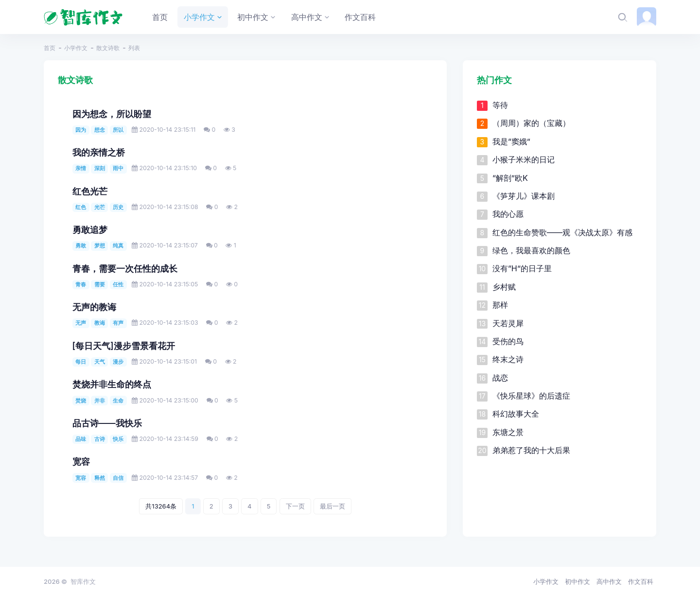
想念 (100, 130)
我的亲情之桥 (99, 152)
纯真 (118, 245)
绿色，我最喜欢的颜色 (531, 250)
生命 (118, 401)
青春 (81, 284)
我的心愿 (508, 214)
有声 (118, 323)
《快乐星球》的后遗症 (531, 396)
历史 (118, 207)
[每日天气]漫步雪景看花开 (124, 346)
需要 (100, 284)
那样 (500, 305)
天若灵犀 (508, 323)
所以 (118, 130)
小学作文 (76, 48)
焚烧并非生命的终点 (112, 384)
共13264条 (161, 506)
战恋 (500, 378)
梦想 (100, 245)
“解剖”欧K (510, 178)
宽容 (81, 462)
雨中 (118, 168)
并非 (100, 401)
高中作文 (609, 581)
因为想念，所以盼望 (112, 114)
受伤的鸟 (508, 341)
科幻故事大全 (516, 414)
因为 (81, 130)
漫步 (118, 362)
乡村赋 (504, 287)
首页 (50, 48)
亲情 (81, 168)
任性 (118, 284)
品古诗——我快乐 (107, 423)
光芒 (100, 207)
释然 (100, 478)
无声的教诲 (94, 307)
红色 (81, 207)
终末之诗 (508, 359)
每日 (81, 362)
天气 (100, 362)
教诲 (100, 323)
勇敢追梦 (90, 230)
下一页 (295, 506)
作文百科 (641, 581)
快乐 (118, 439)
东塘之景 (508, 432)
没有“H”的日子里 (522, 268)
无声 (81, 323)
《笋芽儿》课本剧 (524, 196)
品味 (81, 439)
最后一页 (332, 506)
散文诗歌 (108, 48)
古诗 (100, 439)
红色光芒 (90, 191)
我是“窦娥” (511, 141)
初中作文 (577, 581)
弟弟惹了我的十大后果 (531, 450)
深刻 (100, 168)
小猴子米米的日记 (524, 159)
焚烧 (81, 401)
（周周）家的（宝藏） (531, 123)
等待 (500, 105)
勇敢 (81, 245)
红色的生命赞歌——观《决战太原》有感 (563, 232)
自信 (118, 478)
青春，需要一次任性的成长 (125, 269)
